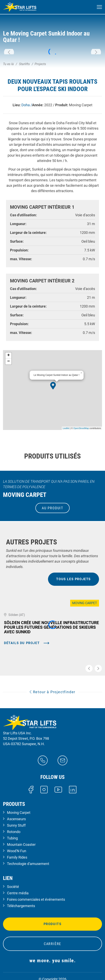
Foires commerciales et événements (36, 899)
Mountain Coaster (21, 844)
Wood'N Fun (17, 851)
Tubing (12, 838)
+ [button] (8, 355)
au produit (52, 508)
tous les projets (73, 579)
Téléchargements (21, 906)
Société (13, 887)
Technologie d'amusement (28, 864)
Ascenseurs (16, 819)
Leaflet (66, 428)
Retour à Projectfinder (52, 692)
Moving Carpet (19, 813)
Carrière (52, 944)
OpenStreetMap (81, 428)
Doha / (27, 105)
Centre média (18, 893)
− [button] (8, 361)
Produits (53, 924)
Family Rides (17, 857)
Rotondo (14, 832)
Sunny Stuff (16, 825)
